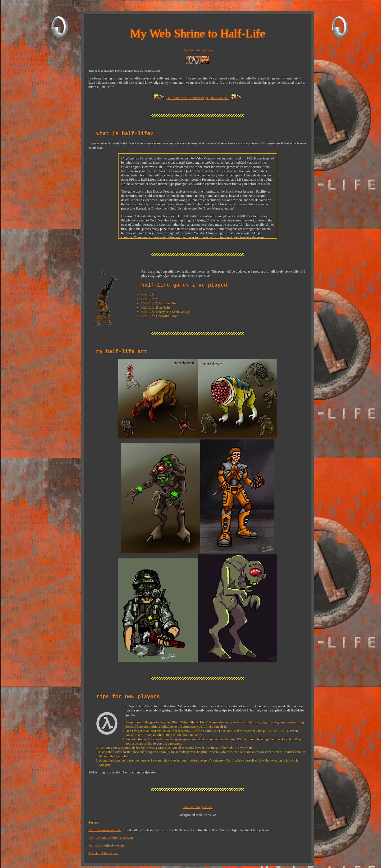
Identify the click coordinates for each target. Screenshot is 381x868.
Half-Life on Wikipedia (105, 830)
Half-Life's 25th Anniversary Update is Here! (198, 98)
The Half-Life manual (103, 853)
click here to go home (198, 50)
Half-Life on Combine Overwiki (111, 838)
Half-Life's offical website (106, 845)
